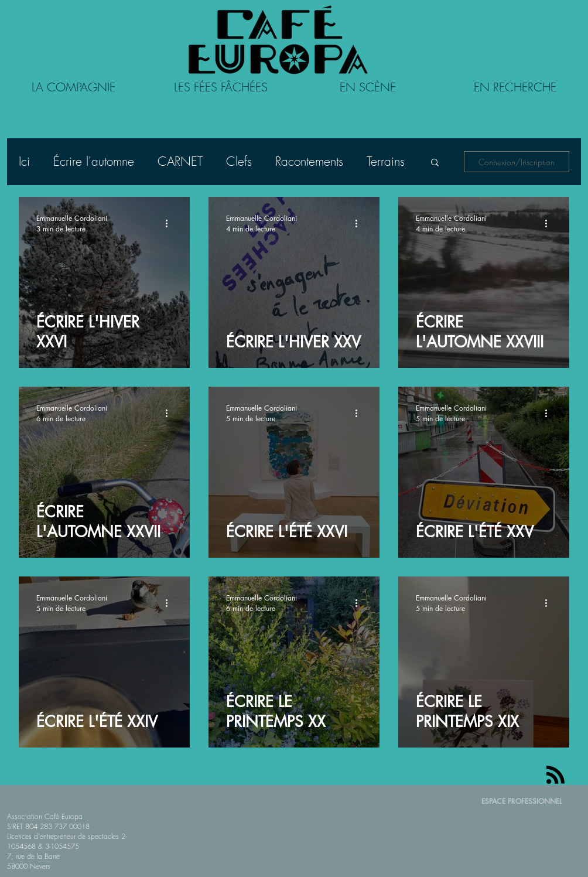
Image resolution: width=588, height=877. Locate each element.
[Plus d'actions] (170, 223)
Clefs (239, 162)
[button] (435, 163)
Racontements (309, 162)
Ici (24, 162)
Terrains (386, 162)
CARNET (180, 162)
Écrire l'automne (94, 162)
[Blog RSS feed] (555, 775)
